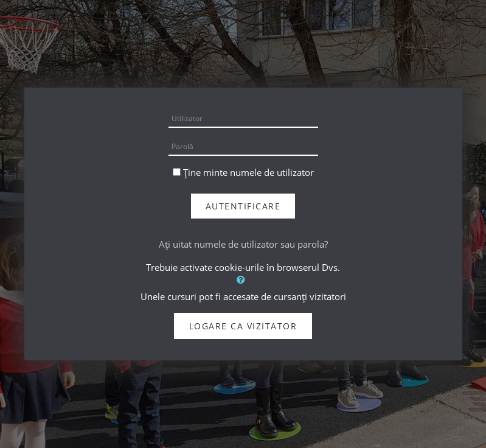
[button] (243, 279)
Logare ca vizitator (243, 326)
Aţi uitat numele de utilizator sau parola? (243, 244)
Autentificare (243, 206)
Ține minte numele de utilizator (248, 172)
